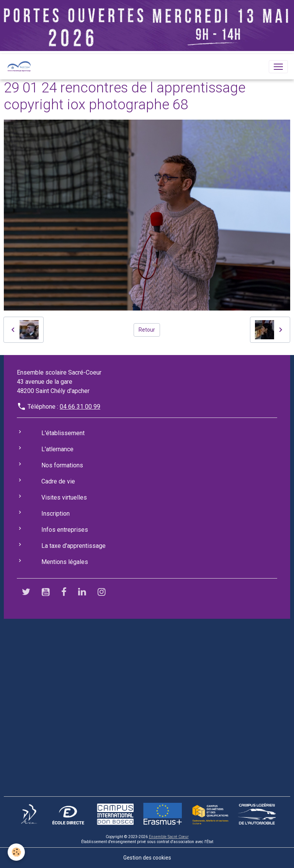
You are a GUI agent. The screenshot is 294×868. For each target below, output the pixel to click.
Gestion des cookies (147, 858)
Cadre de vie (58, 481)
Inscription (56, 514)
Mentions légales (65, 562)
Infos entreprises (65, 530)
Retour (147, 330)
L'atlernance (57, 449)
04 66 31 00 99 (80, 407)
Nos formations (62, 465)
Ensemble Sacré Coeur (169, 837)
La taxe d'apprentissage (73, 546)
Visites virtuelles (64, 497)
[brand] (21, 67)
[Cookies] (16, 852)
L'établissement (63, 433)
